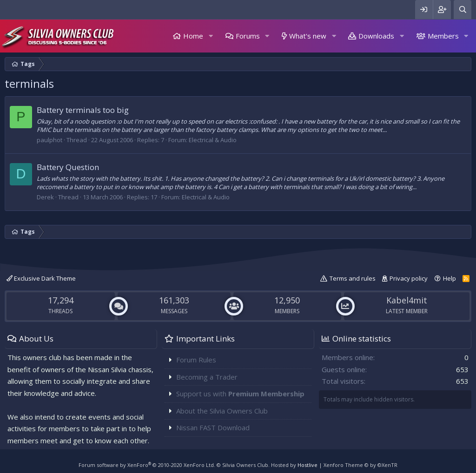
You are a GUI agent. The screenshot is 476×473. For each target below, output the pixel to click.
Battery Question (68, 167)
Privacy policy (409, 278)
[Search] (463, 10)
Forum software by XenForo (147, 465)
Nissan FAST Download (213, 427)
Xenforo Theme (360, 465)
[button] (211, 36)
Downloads (376, 36)
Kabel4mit (407, 300)
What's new (308, 36)
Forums (248, 36)
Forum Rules (196, 360)
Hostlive (307, 465)
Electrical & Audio (213, 140)
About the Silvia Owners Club (222, 411)
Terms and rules (353, 278)
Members (443, 36)
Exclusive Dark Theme (41, 278)
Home (193, 36)
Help (450, 278)
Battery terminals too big (83, 110)
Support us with (240, 394)
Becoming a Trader (207, 377)
